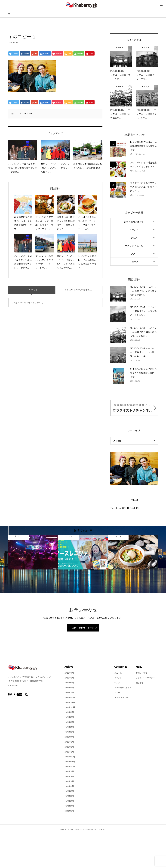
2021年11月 (70, 702)
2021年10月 (70, 707)
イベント (134, 230)
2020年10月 (70, 766)
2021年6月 (69, 727)
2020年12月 (70, 757)
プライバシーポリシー (145, 678)
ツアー (134, 254)
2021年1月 (69, 752)
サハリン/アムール (134, 246)
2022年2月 (69, 687)
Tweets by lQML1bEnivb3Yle (125, 508)
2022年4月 (69, 683)
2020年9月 (69, 771)
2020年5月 (69, 791)
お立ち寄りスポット (134, 222)
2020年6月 (69, 786)
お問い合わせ (141, 673)
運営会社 (140, 683)
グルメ (134, 238)
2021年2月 (69, 747)
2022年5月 (69, 678)
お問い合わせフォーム (83, 628)
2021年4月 (69, 737)
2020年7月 (69, 781)
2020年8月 (69, 776)
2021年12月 (70, 697)
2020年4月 (69, 796)
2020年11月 (70, 761)
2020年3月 (69, 801)
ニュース (134, 261)
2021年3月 (69, 742)
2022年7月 (69, 673)
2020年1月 (69, 811)
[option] (33, 552)
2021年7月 (69, 722)
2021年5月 (69, 732)
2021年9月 (69, 712)
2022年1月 (69, 692)
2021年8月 (69, 717)
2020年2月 (69, 806)
